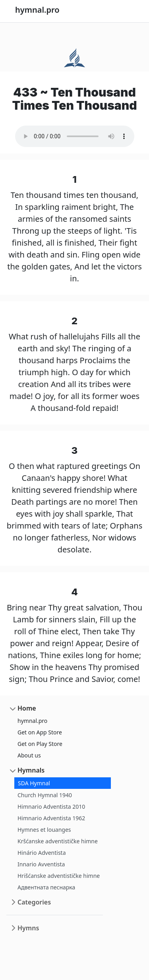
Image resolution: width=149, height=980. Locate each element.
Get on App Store (40, 732)
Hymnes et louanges (44, 830)
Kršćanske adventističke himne (58, 841)
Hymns (28, 928)
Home (27, 708)
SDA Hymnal (34, 783)
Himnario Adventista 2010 (51, 807)
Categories (34, 902)
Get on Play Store (40, 744)
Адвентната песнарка (46, 887)
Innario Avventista (41, 864)
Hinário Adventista (42, 853)
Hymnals (31, 770)
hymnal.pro (32, 721)
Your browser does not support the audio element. (75, 136)
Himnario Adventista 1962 (51, 818)
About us (29, 755)
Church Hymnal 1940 (45, 795)
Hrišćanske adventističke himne (59, 876)
